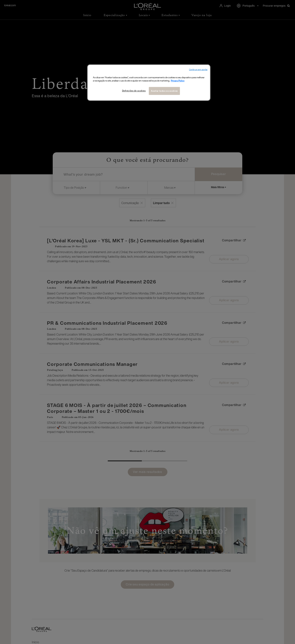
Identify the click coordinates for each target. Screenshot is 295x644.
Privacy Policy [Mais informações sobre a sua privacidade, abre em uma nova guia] (178, 81)
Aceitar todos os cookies (164, 91)
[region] (149, 83)
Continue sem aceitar (198, 70)
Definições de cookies (134, 91)
